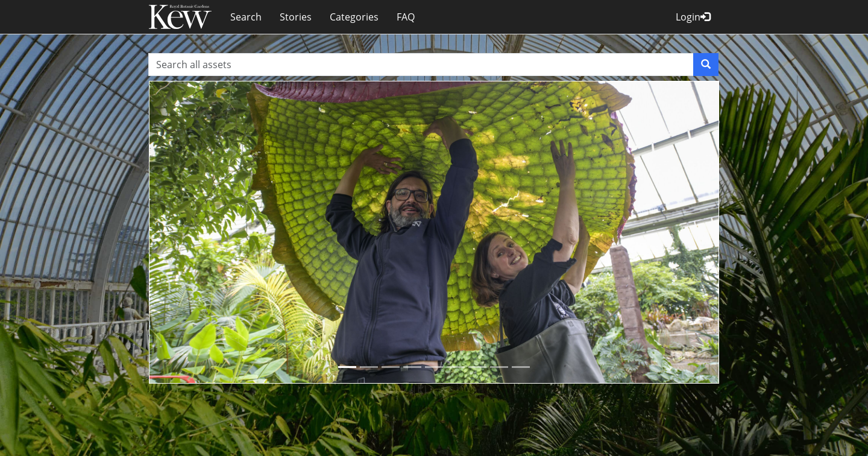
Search (246, 17)
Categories (354, 17)
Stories (296, 17)
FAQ (406, 17)
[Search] (706, 65)
